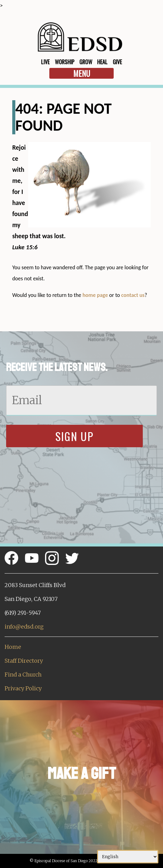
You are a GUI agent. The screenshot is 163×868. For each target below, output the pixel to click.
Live (45, 62)
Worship (65, 62)
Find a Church (23, 675)
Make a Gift (82, 773)
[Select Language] (128, 857)
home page (95, 295)
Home (13, 647)
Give (117, 62)
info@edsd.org (24, 627)
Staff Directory (24, 661)
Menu (82, 73)
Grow (86, 62)
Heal (102, 62)
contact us (133, 295)
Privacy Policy (23, 688)
